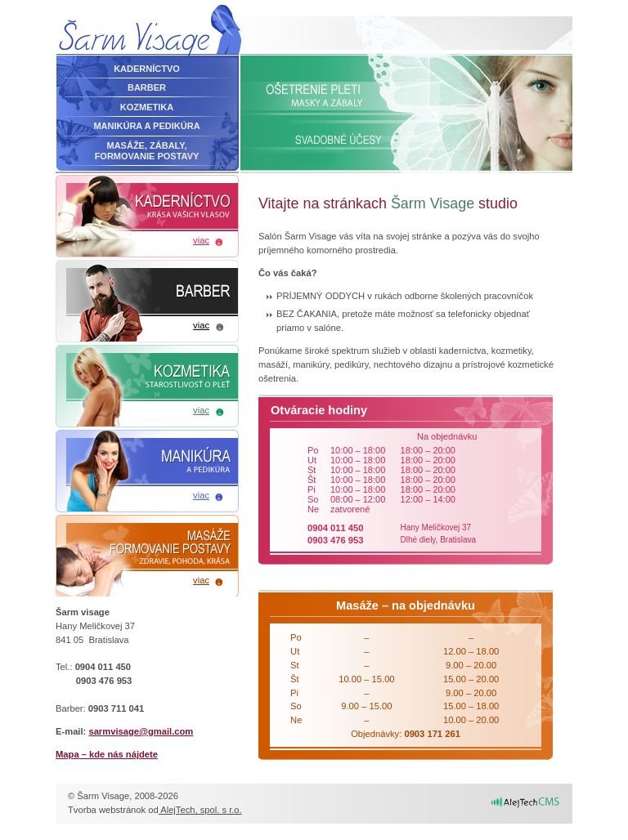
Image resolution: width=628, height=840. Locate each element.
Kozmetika (147, 107)
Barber (147, 87)
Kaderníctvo (147, 69)
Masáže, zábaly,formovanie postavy (147, 151)
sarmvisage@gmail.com (141, 731)
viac (201, 240)
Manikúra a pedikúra (146, 126)
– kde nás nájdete (107, 754)
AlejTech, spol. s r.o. (200, 810)
